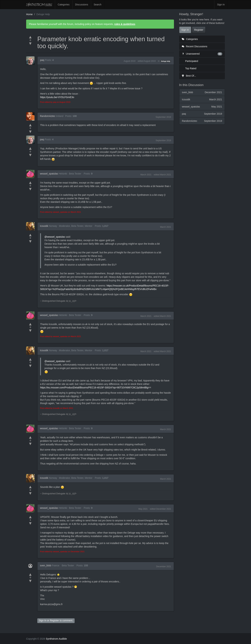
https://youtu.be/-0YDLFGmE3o (57, 97)
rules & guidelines (125, 24)
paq (42, 60)
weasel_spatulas (49, 174)
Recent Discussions (195, 46)
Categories (64, 5)
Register (54, 620)
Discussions (82, 5)
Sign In (221, 5)
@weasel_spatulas (55, 237)
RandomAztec (48, 116)
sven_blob (45, 565)
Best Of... (189, 76)
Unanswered (202, 54)
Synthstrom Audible (39, 5)
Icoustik (44, 226)
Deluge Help (166, 61)
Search (97, 5)
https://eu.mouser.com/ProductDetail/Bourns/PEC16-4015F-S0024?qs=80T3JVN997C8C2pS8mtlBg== (96, 388)
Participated (192, 61)
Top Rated (191, 68)
